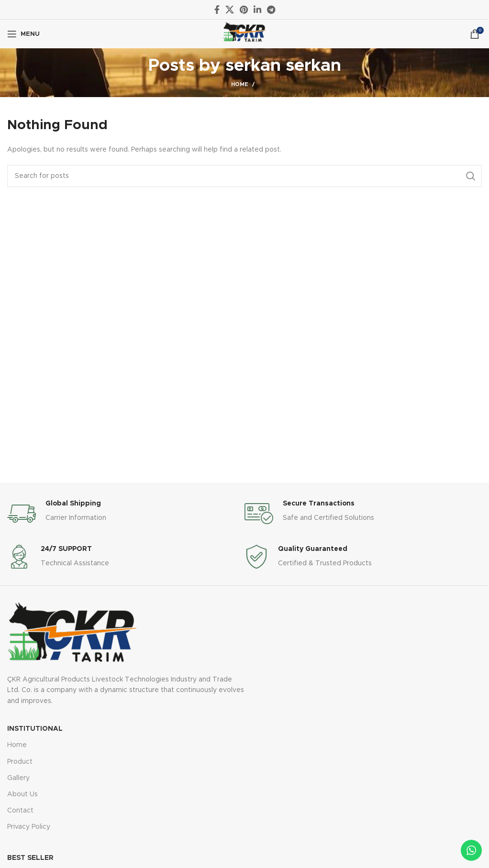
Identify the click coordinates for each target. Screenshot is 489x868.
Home (240, 84)
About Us (22, 794)
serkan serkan (283, 66)
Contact (20, 811)
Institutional (35, 729)
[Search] (244, 176)
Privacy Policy (29, 827)
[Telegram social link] (271, 10)
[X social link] (230, 10)
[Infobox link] (126, 514)
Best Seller (30, 858)
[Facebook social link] (217, 10)
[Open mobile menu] (23, 34)
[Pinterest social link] (244, 10)
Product (20, 762)
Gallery (18, 778)
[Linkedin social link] (257, 10)
